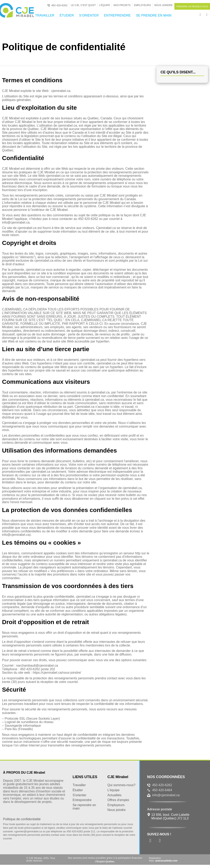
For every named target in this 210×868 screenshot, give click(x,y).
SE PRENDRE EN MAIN (154, 15)
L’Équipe (104, 5)
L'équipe (113, 790)
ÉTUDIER (67, 15)
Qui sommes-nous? (121, 785)
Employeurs (142, 5)
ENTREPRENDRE (117, 15)
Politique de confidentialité (22, 819)
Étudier (78, 790)
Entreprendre (82, 800)
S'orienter (79, 795)
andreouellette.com (166, 861)
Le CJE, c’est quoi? (83, 5)
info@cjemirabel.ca (166, 795)
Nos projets (122, 5)
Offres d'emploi (118, 800)
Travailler (79, 785)
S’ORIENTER (89, 15)
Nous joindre (163, 5)
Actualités (114, 795)
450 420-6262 (162, 785)
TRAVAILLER (45, 15)
